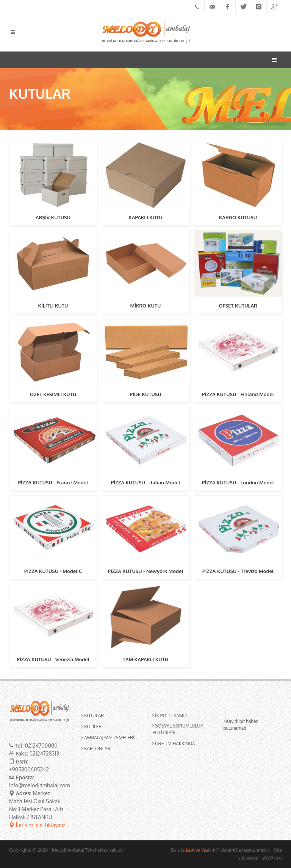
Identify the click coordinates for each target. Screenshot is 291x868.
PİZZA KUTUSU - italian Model (145, 482)
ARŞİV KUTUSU (53, 217)
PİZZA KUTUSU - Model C (53, 571)
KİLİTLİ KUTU (53, 306)
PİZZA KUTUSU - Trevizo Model (238, 571)
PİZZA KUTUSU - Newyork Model (145, 571)
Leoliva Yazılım (200, 850)
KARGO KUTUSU (238, 217)
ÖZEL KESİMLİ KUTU (53, 394)
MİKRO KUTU (146, 306)
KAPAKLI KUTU (145, 217)
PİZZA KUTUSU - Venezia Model (53, 659)
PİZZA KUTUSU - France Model (53, 482)
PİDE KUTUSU (145, 394)
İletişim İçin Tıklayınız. (38, 825)
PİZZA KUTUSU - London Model (238, 482)
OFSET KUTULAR (238, 306)
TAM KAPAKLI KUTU (146, 659)
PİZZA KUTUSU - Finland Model (238, 394)
